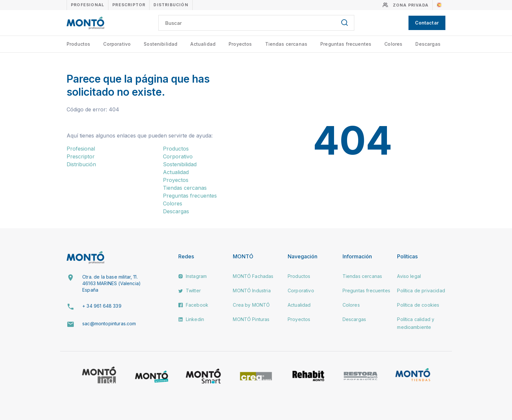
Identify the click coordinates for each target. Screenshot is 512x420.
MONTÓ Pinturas (251, 319)
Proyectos (240, 44)
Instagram (193, 276)
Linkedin (191, 319)
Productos (78, 44)
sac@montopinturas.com (109, 323)
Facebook (193, 305)
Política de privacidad (421, 291)
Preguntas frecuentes (346, 44)
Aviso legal (409, 276)
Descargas (428, 44)
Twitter (190, 291)
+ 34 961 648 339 (102, 306)
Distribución (171, 5)
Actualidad (203, 44)
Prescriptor (129, 5)
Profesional (88, 5)
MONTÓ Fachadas (253, 276)
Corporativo (117, 44)
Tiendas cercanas (286, 44)
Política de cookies (418, 305)
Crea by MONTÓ (251, 305)
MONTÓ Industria (252, 291)
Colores (393, 44)
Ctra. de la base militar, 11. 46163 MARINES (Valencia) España (112, 283)
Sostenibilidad (160, 44)
